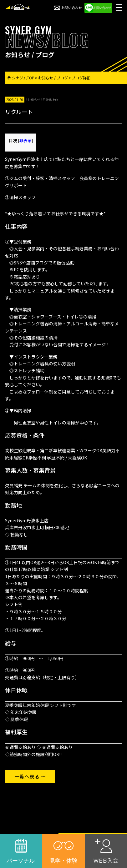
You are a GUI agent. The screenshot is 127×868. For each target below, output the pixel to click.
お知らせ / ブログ (53, 78)
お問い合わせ (68, 8)
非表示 (25, 140)
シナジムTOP (21, 78)
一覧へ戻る (27, 776)
